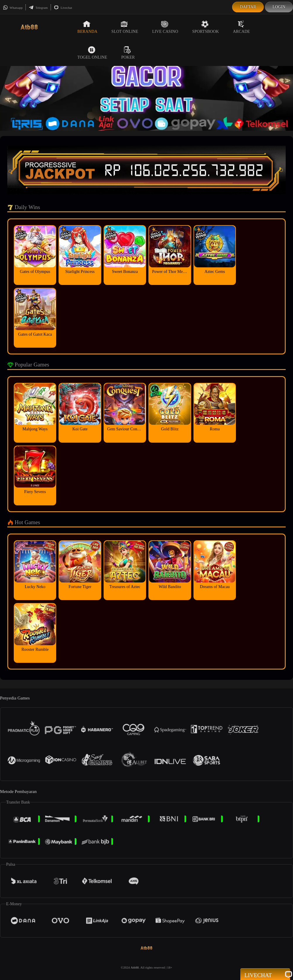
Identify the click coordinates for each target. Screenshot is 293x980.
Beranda (87, 27)
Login (279, 7)
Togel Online (92, 53)
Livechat (63, 8)
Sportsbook (206, 27)
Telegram (38, 8)
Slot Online (125, 27)
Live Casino (165, 27)
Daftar (248, 7)
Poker (128, 53)
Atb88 (135, 967)
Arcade (241, 27)
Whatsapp (13, 8)
